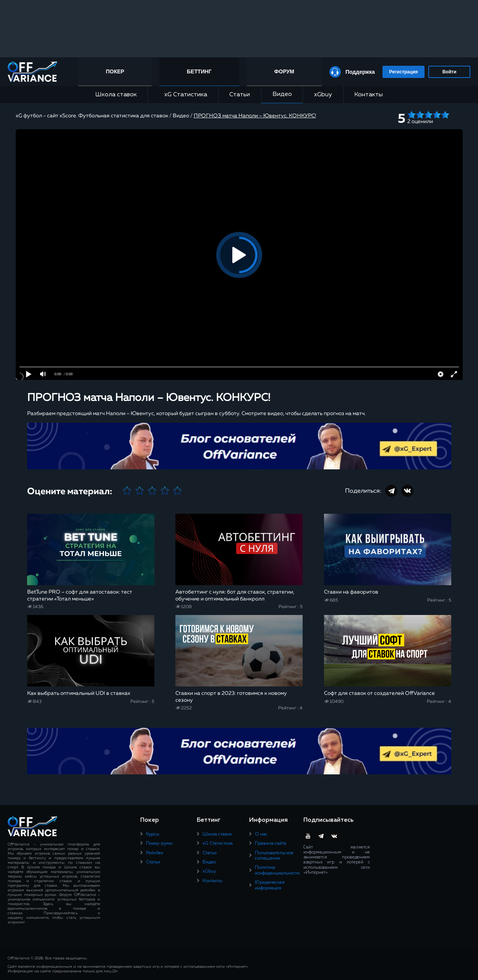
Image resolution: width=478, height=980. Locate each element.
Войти (450, 72)
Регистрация (403, 72)
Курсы (153, 834)
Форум (284, 71)
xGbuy (323, 95)
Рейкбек (155, 853)
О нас (261, 834)
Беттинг (199, 71)
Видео (282, 94)
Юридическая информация (270, 885)
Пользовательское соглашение (274, 856)
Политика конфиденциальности (277, 870)
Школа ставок (116, 95)
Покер (115, 71)
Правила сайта (271, 844)
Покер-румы (159, 844)
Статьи (240, 95)
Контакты (369, 95)
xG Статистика (183, 95)
